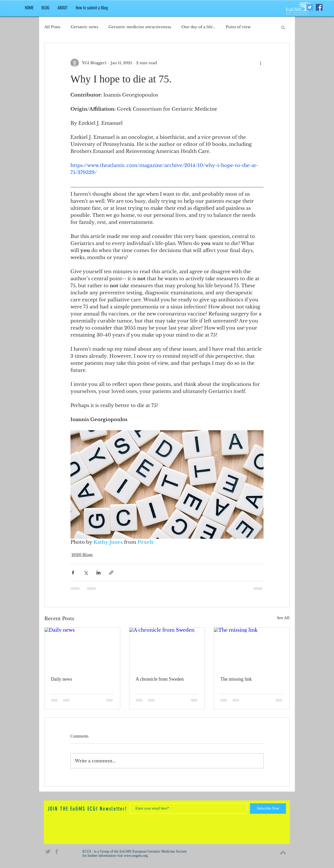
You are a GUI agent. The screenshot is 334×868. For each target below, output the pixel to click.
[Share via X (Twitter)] (86, 573)
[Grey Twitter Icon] (48, 852)
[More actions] (260, 63)
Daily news (61, 679)
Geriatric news (84, 27)
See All (283, 618)
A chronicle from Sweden (160, 679)
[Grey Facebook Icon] (57, 852)
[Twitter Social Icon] (310, 7)
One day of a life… (198, 27)
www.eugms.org (136, 856)
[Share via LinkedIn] (99, 573)
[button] (283, 27)
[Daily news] (82, 649)
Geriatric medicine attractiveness (140, 27)
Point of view (238, 27)
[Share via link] (111, 573)
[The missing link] (252, 649)
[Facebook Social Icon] (319, 7)
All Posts (52, 27)
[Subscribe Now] (268, 809)
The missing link (236, 679)
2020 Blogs (82, 555)
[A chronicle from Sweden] (167, 649)
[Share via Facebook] (73, 573)
